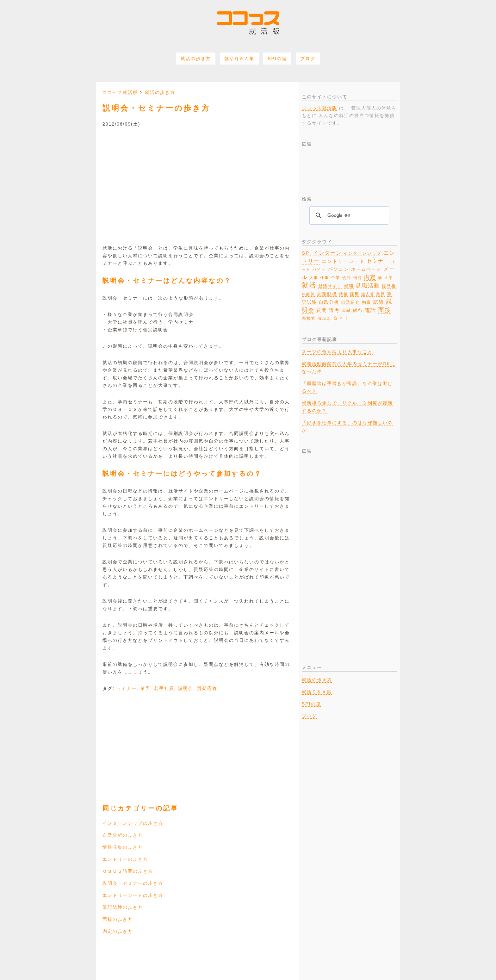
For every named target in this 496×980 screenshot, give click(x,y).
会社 (347, 278)
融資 (367, 302)
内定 (370, 277)
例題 (358, 278)
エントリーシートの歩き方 (133, 895)
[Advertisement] (197, 182)
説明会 (186, 688)
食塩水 (325, 319)
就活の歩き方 (196, 59)
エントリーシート (343, 261)
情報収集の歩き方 (123, 847)
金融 (346, 311)
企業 (336, 278)
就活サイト (330, 286)
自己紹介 (350, 302)
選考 (334, 310)
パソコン (338, 269)
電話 (370, 310)
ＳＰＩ (341, 318)
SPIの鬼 (277, 59)
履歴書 (389, 286)
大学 (389, 278)
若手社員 (164, 688)
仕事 (325, 278)
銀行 (358, 310)
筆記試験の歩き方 (123, 907)
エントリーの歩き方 (125, 859)
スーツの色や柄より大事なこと (337, 352)
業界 (146, 688)
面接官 (309, 319)
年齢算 (308, 294)
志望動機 (327, 294)
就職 (349, 286)
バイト (319, 270)
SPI (307, 253)
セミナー (127, 688)
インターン (327, 253)
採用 (355, 294)
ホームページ (366, 269)
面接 (385, 310)
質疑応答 (207, 688)
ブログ (308, 59)
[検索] (348, 215)
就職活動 (368, 286)
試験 (379, 302)
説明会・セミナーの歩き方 (133, 883)
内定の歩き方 (118, 931)
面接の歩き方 (118, 919)
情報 (344, 294)
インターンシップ (363, 253)
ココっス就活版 (120, 92)
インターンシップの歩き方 (133, 823)
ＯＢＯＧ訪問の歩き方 (128, 871)
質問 (322, 310)
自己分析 (329, 302)
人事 (314, 278)
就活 (309, 285)
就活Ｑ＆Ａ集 (239, 59)
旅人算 (368, 294)
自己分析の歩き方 (123, 835)
